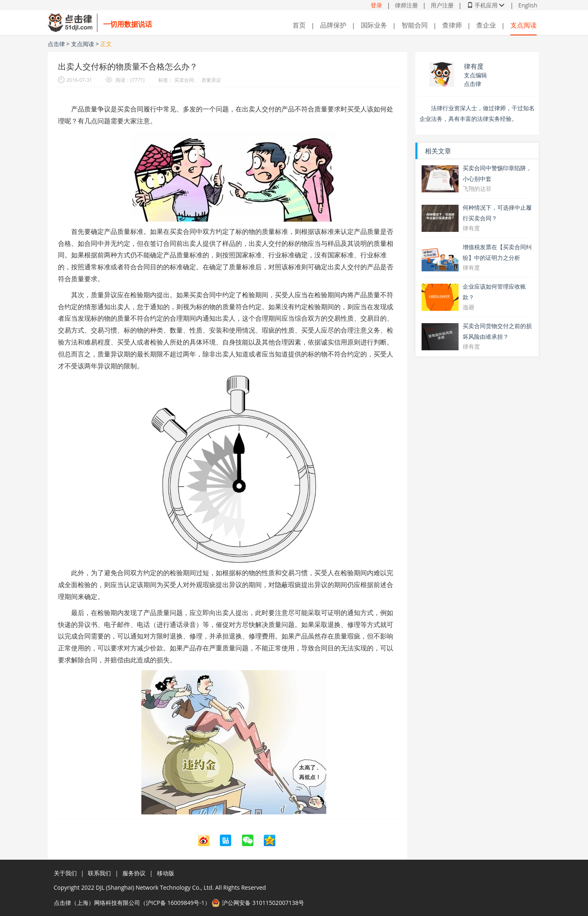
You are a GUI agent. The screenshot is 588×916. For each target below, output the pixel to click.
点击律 (57, 44)
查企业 (486, 25)
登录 (376, 5)
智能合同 (415, 25)
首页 (299, 25)
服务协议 (134, 873)
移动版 (166, 873)
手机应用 (486, 5)
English (528, 5)
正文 (106, 44)
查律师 (452, 25)
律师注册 (406, 5)
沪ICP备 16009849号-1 (175, 903)
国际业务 (374, 25)
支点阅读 (523, 25)
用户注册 (442, 5)
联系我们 (99, 873)
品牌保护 (333, 25)
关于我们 (65, 873)
